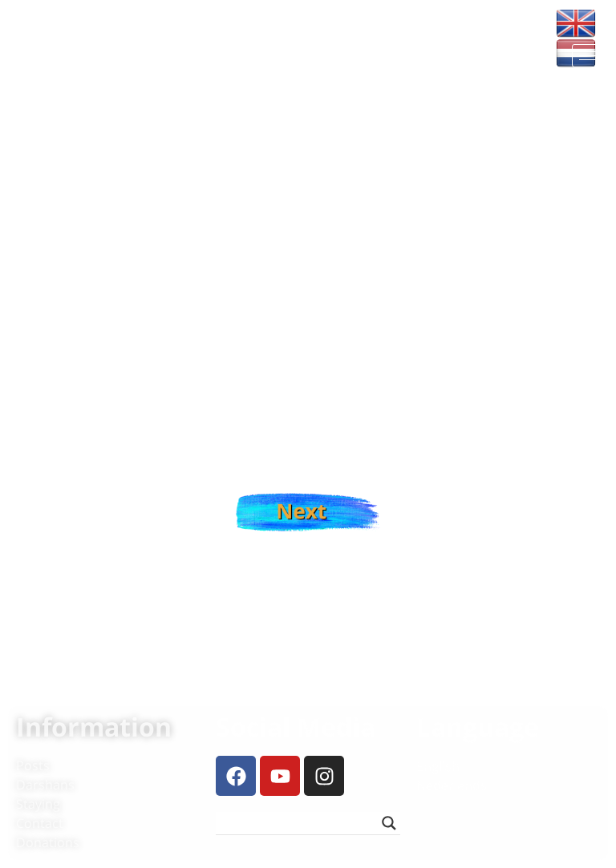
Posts (33, 765)
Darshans (45, 785)
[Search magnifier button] (389, 823)
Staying (38, 804)
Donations (48, 842)
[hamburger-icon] (590, 56)
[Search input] (300, 823)
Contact (40, 823)
